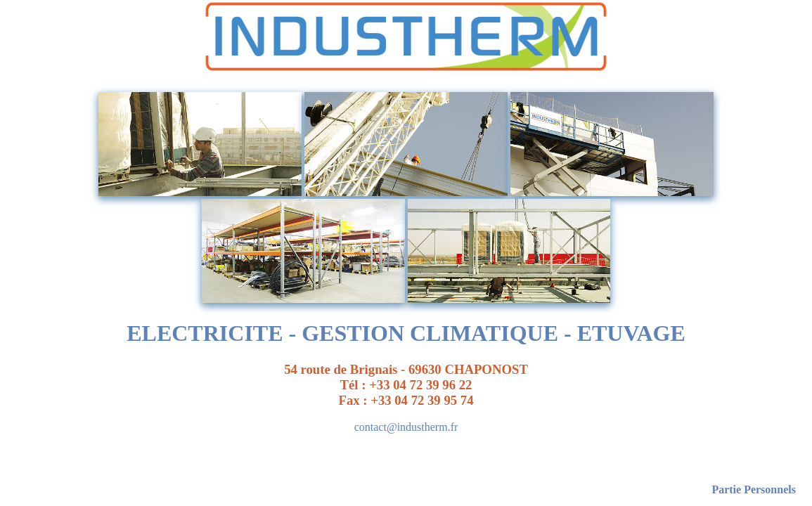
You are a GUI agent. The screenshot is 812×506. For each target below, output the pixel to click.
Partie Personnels (754, 489)
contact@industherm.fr (406, 427)
